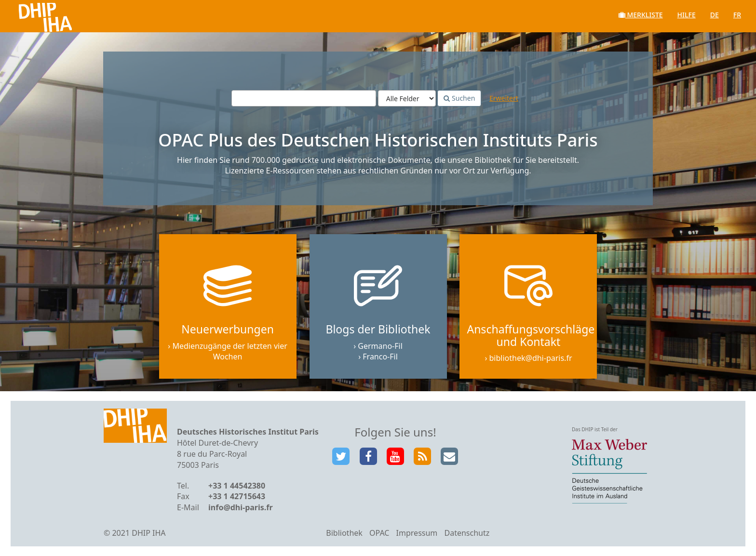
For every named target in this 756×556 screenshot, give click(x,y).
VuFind (33, 15)
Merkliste (641, 15)
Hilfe (687, 15)
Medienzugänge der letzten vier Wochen (229, 351)
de (715, 15)
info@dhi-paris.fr (241, 507)
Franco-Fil (380, 357)
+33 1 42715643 (237, 496)
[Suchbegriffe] (304, 98)
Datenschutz (467, 533)
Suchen (459, 98)
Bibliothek (344, 533)
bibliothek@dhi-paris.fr (531, 358)
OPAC (379, 533)
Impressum (417, 533)
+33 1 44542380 (237, 486)
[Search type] (407, 98)
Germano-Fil (380, 346)
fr (737, 15)
